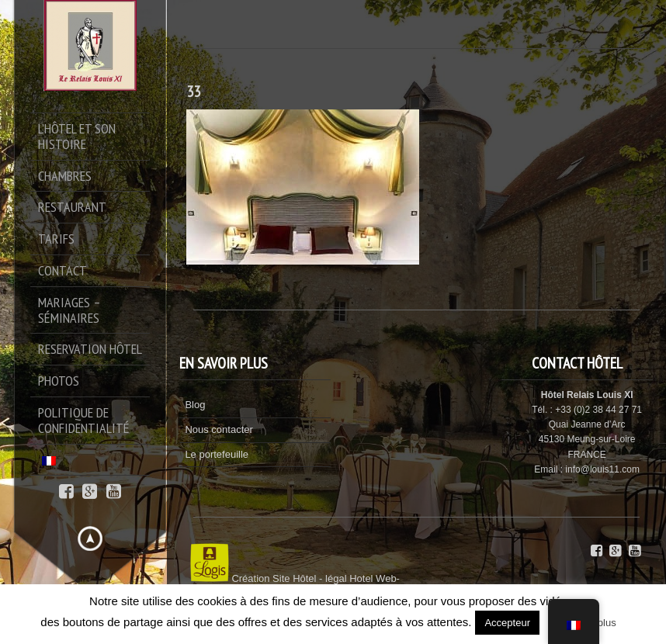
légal (336, 578)
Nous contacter (219, 429)
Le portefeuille (217, 454)
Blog (195, 405)
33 (193, 92)
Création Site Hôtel (274, 578)
